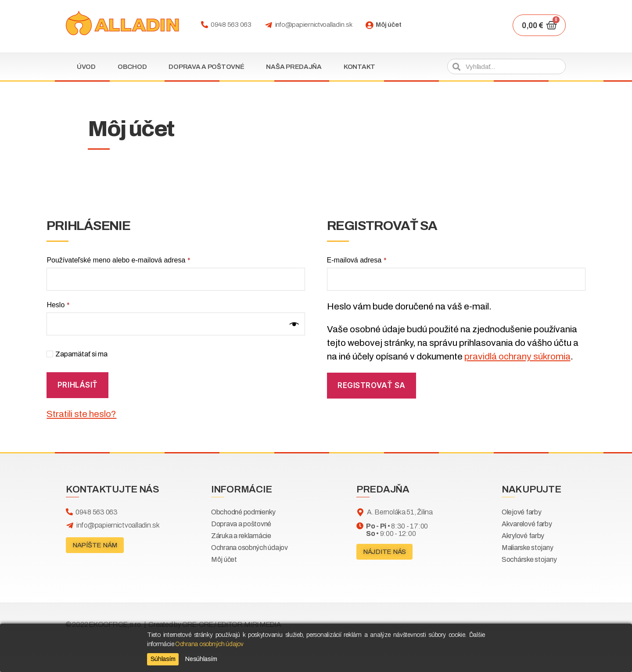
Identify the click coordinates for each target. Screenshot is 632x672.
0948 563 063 (231, 25)
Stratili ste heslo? (81, 414)
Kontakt (359, 67)
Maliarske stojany (527, 548)
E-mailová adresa (357, 260)
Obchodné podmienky (243, 512)
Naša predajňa (294, 67)
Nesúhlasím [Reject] (201, 659)
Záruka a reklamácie (241, 536)
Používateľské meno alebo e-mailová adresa (118, 260)
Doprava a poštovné (206, 67)
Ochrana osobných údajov (250, 548)
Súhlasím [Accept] (163, 659)
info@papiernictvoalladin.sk (314, 25)
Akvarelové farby (527, 524)
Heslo (58, 305)
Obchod (132, 67)
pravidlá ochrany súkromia (517, 356)
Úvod (86, 67)
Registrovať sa (372, 385)
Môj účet (388, 25)
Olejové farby (522, 512)
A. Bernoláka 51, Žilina (400, 512)
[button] (95, 545)
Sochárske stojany (529, 559)
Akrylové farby (523, 536)
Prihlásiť (78, 385)
